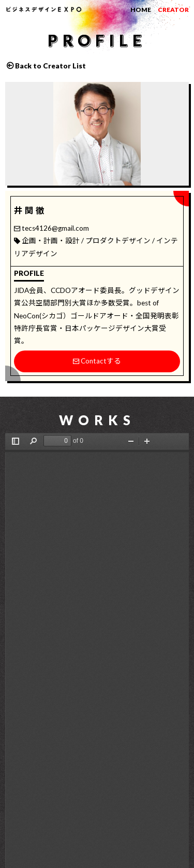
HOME (141, 10)
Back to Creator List (50, 66)
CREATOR (173, 10)
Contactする (97, 361)
